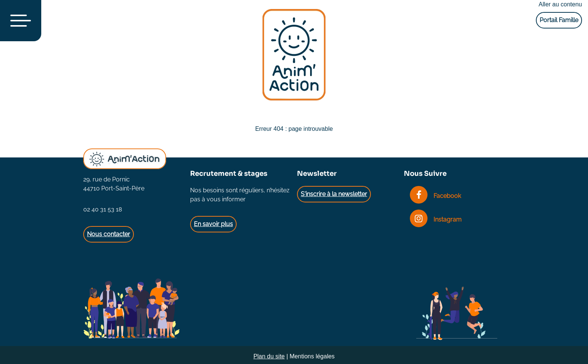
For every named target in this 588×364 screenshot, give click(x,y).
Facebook (435, 196)
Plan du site (269, 356)
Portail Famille (559, 20)
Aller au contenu (560, 4)
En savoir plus (213, 224)
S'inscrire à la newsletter (334, 194)
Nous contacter (109, 234)
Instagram (436, 219)
